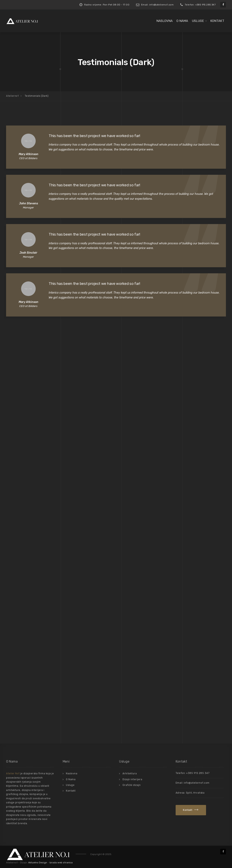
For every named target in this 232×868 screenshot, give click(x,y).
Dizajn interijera (132, 779)
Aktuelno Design (38, 863)
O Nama (182, 21)
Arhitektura (130, 774)
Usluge (198, 21)
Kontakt (217, 21)
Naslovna (164, 21)
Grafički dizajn (132, 785)
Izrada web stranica (61, 863)
